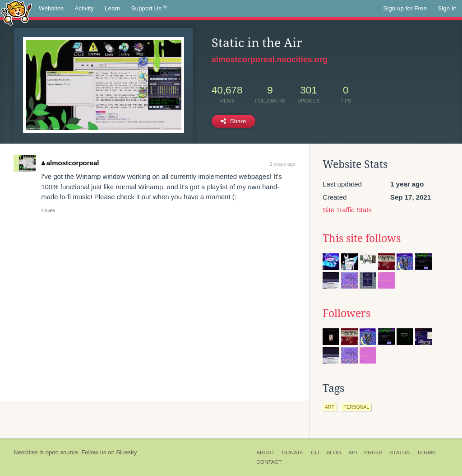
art (330, 407)
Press (373, 453)
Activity (84, 8)
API (353, 453)
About (266, 453)
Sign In (447, 8)
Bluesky (126, 452)
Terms (426, 453)
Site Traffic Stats (347, 210)
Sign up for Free (405, 8)
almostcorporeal (70, 163)
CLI (315, 453)
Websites (51, 8)
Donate (293, 453)
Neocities (26, 452)
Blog (334, 453)
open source (62, 452)
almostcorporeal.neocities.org (270, 60)
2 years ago (283, 164)
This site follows (362, 238)
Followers (346, 313)
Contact (269, 462)
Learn (113, 8)
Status (400, 453)
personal (356, 407)
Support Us (149, 9)
